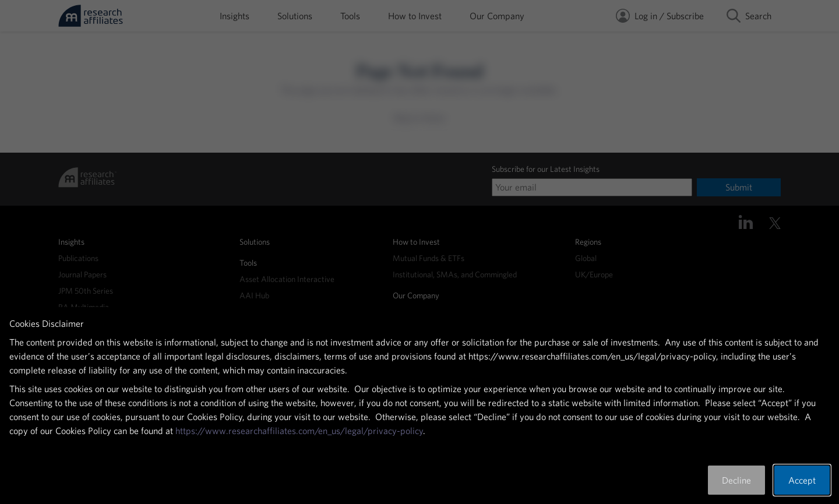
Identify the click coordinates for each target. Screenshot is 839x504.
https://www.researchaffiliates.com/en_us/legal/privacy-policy (299, 431)
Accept (802, 480)
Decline (736, 480)
